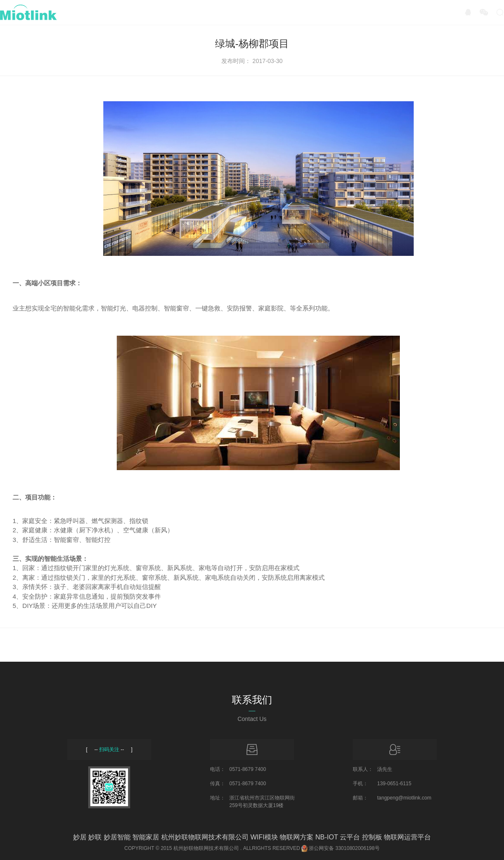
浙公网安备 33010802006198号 (344, 848)
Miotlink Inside (416, 12)
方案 (176, 12)
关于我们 (350, 12)
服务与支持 (289, 12)
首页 (87, 12)
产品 (132, 12)
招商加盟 (228, 12)
